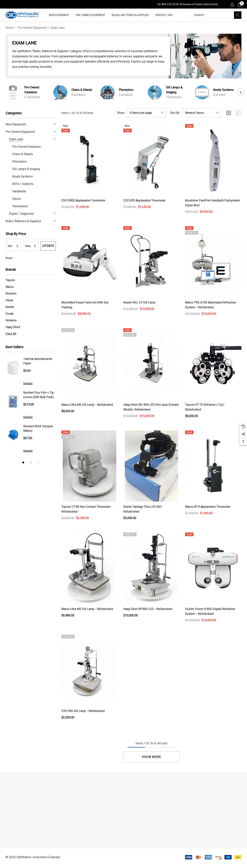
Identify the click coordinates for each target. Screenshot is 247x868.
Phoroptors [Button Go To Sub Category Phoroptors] (126, 90)
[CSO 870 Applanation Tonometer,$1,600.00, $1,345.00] (151, 160)
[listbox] (202, 113)
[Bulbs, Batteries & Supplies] (130, 15)
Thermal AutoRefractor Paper (38, 361)
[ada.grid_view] (228, 113)
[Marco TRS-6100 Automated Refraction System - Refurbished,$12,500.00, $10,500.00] (213, 262)
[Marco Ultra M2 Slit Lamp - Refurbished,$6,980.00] (90, 568)
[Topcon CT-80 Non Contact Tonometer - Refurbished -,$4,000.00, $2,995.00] (90, 466)
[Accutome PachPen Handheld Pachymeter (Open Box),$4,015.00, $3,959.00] (213, 160)
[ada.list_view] (239, 113)
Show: (121, 113)
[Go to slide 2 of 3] (31, 462)
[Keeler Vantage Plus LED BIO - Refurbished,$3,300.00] (151, 466)
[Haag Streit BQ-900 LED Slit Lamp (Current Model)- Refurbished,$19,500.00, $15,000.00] (151, 364)
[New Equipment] (59, 15)
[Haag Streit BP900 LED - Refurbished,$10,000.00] (151, 568)
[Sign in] (232, 4)
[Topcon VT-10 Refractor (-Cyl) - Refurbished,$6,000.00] (213, 364)
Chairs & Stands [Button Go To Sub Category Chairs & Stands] (82, 90)
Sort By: (175, 113)
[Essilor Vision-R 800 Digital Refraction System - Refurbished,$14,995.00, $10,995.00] (213, 568)
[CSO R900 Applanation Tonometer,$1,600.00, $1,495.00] (90, 160)
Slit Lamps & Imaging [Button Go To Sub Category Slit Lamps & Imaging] (174, 90)
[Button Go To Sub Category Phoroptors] (108, 92)
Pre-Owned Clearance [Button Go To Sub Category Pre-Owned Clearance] (32, 90)
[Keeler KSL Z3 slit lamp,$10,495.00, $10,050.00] (151, 262)
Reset (9, 258)
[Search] (238, 15)
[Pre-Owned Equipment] (90, 15)
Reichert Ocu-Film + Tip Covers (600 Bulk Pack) (39, 395)
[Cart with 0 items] (239, 4)
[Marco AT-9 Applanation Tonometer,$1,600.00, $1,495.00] (213, 466)
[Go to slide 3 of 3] (38, 462)
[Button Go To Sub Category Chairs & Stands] (60, 92)
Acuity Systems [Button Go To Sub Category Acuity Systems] (223, 90)
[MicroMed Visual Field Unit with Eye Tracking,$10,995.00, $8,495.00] (90, 262)
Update (48, 246)
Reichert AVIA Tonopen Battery (38, 429)
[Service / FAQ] (164, 15)
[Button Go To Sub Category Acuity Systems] (202, 92)
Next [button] (240, 92)
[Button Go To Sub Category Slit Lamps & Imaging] (155, 92)
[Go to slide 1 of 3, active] (23, 462)
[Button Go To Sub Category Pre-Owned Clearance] (13, 92)
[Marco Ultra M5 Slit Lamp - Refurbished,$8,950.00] (90, 364)
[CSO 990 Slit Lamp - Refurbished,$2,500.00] (90, 670)
